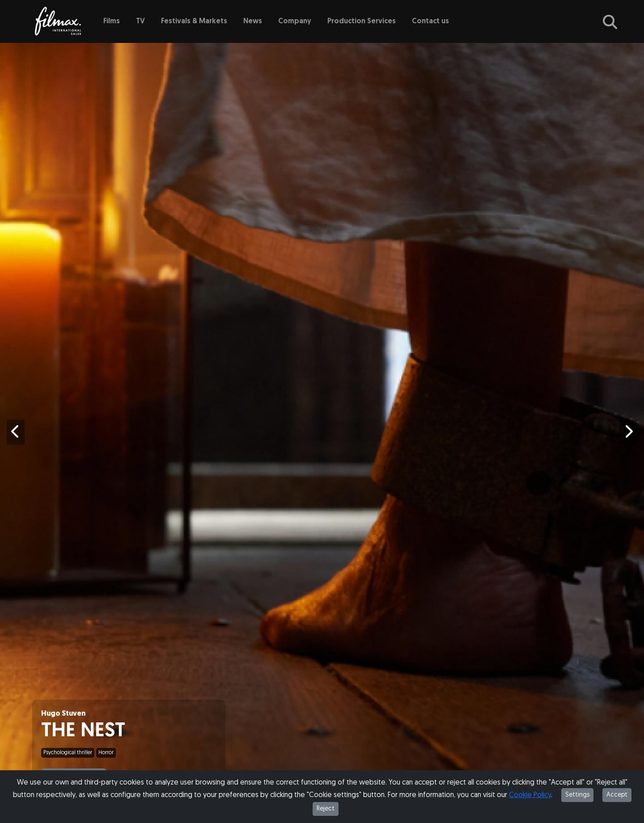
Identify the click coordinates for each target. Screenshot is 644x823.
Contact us (430, 21)
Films (112, 21)
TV (140, 21)
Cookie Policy (530, 795)
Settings (577, 795)
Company (295, 21)
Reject (326, 809)
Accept (617, 795)
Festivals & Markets (194, 21)
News (253, 21)
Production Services (362, 21)
